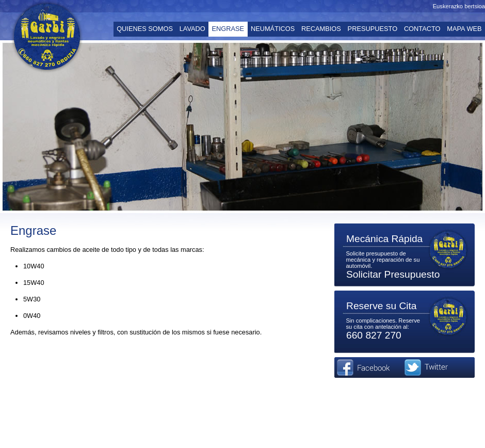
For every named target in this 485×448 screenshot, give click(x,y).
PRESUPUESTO (373, 29)
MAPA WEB (464, 29)
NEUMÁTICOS (273, 29)
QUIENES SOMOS (145, 29)
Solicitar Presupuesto (393, 274)
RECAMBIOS (321, 29)
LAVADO (192, 29)
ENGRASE (228, 29)
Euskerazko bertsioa (459, 6)
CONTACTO (422, 29)
